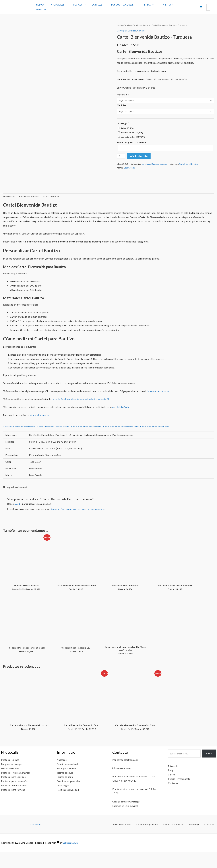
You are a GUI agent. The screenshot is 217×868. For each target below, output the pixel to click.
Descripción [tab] (10, 211)
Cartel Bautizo (194, 163)
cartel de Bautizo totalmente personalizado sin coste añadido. (83, 414)
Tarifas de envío (65, 789)
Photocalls (56, 6)
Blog (170, 786)
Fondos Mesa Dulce (115, 6)
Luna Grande (129, 167)
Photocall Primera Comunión (16, 789)
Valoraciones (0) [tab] (53, 211)
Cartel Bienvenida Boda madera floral (130, 442)
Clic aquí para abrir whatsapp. (127, 818)
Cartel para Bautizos (143, 23)
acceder (18, 519)
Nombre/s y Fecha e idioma (132, 141)
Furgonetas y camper (12, 780)
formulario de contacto (159, 406)
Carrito (172, 790)
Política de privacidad (68, 806)
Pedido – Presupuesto (179, 795)
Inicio (120, 23)
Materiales (123, 92)
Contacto (173, 799)
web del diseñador (121, 422)
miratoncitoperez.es (40, 430)
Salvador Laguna (71, 859)
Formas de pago (65, 793)
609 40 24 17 (131, 797)
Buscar (209, 769)
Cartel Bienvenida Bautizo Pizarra (57, 442)
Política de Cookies (130, 840)
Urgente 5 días (133, 135)
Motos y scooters (10, 784)
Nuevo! (41, 6)
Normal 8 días (132, 131)
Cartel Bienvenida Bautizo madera (20, 442)
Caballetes (36, 840)
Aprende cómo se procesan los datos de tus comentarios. (80, 524)
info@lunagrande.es (123, 784)
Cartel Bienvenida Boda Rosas (166, 442)
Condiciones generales (68, 797)
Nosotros (62, 776)
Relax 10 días (127, 127)
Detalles (172, 6)
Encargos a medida (66, 784)
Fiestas (138, 6)
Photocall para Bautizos (13, 793)
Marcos (75, 6)
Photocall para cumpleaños (15, 797)
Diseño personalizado (68, 780)
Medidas (122, 104)
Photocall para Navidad (13, 806)
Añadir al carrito (139, 155)
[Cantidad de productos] (121, 155)
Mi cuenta (173, 782)
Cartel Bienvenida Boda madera (93, 442)
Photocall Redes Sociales (14, 802)
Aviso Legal (63, 802)
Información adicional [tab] (30, 211)
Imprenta (154, 6)
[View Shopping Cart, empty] (191, 6)
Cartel (183, 163)
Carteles (92, 6)
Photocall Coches (10, 776)
